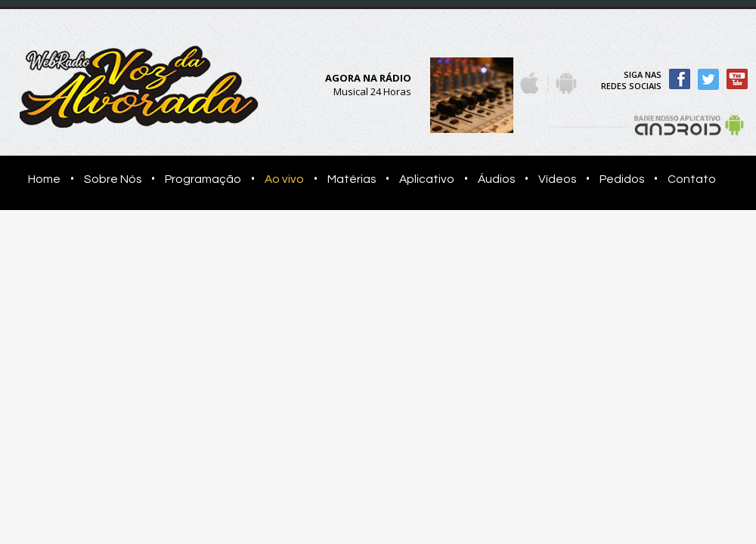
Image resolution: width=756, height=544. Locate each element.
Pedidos (622, 179)
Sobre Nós (113, 179)
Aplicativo (427, 179)
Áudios (496, 179)
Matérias (352, 179)
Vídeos (557, 179)
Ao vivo (284, 179)
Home (40, 179)
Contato (692, 179)
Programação (203, 179)
